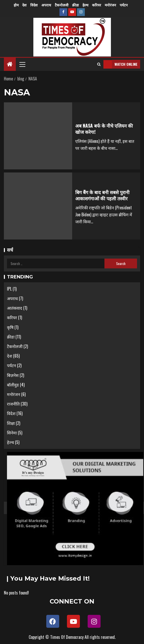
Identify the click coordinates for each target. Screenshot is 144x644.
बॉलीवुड (13, 385)
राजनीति (13, 404)
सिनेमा (12, 433)
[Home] (10, 64)
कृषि (10, 327)
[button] (22, 64)
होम (16, 5)
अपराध (46, 5)
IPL (9, 289)
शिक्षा (11, 423)
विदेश (34, 5)
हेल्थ (85, 5)
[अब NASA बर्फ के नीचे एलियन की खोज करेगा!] (38, 136)
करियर (97, 5)
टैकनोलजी (62, 5)
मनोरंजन (110, 5)
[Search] (99, 64)
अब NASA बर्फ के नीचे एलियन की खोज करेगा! (104, 129)
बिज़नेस (13, 375)
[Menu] (22, 64)
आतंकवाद (15, 308)
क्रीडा (75, 5)
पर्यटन (124, 5)
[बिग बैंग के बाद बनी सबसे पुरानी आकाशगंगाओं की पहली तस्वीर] (38, 206)
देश (24, 5)
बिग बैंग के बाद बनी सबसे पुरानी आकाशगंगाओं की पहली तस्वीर (102, 195)
